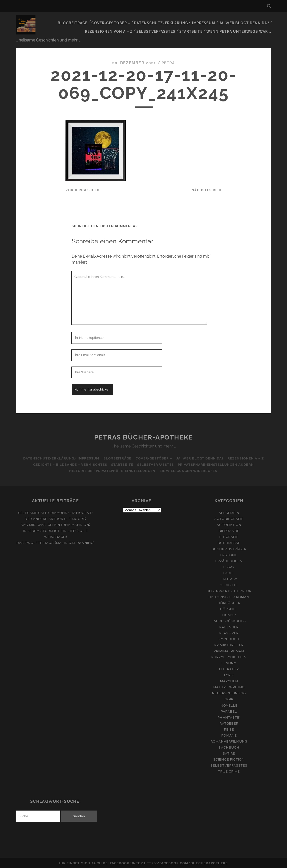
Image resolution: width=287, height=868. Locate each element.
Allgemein (229, 512)
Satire (229, 753)
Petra (168, 62)
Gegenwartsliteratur (229, 590)
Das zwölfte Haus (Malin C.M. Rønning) (56, 542)
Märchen (229, 680)
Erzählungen (229, 560)
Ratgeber (229, 723)
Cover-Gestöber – (118, 21)
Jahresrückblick (229, 620)
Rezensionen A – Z (247, 458)
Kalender (229, 627)
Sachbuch (229, 747)
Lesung (229, 662)
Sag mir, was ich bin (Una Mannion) (55, 524)
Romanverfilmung (229, 741)
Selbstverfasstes (160, 27)
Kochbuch (229, 639)
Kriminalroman (229, 651)
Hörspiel (229, 608)
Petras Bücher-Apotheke (143, 436)
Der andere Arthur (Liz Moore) (55, 518)
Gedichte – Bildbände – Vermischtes (69, 464)
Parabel (229, 711)
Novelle (229, 705)
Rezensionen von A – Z (114, 27)
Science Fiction (229, 759)
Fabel (229, 572)
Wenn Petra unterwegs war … (240, 27)
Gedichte (229, 584)
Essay (229, 566)
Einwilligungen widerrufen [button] (189, 470)
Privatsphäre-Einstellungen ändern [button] (217, 464)
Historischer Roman (229, 596)
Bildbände (229, 530)
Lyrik (229, 674)
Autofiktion (229, 524)
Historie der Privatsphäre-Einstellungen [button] (112, 470)
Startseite (194, 27)
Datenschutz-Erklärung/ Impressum (179, 21)
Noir (229, 698)
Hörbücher (229, 602)
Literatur (229, 668)
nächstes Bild (207, 189)
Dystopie (229, 554)
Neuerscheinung (229, 692)
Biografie (229, 536)
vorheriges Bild (82, 189)
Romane (229, 735)
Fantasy (229, 578)
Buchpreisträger (229, 548)
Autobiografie (229, 518)
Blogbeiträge (80, 21)
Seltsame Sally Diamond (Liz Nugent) (55, 512)
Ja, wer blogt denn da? (245, 21)
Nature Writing (229, 686)
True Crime (229, 771)
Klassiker (229, 633)
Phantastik (229, 717)
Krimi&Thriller (229, 645)
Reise (229, 729)
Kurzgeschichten (229, 656)
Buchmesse (229, 542)
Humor (229, 614)
